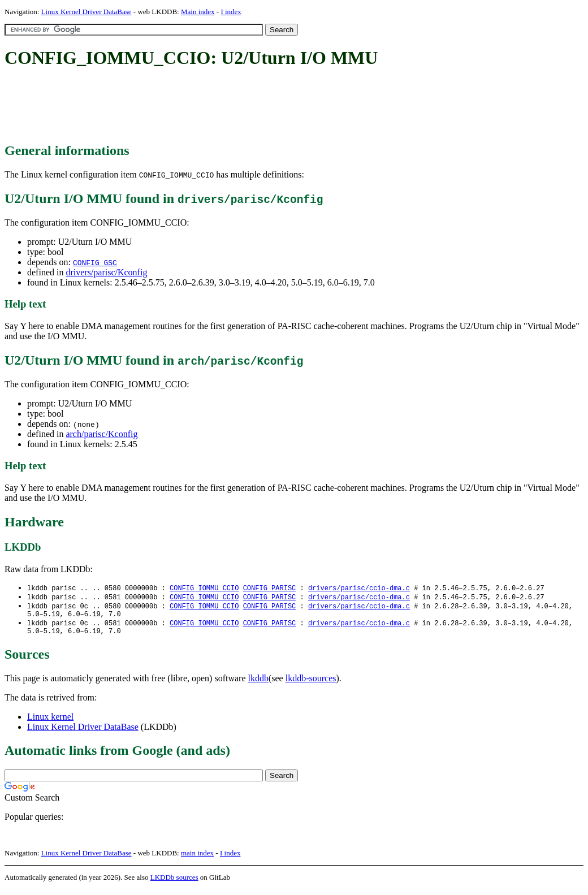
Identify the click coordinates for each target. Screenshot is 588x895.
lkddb (258, 684)
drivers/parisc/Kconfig (106, 272)
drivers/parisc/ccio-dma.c (359, 588)
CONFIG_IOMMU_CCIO (204, 588)
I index (231, 12)
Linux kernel (50, 722)
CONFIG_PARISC (270, 588)
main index (197, 859)
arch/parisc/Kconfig (101, 434)
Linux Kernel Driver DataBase (87, 12)
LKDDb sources (174, 883)
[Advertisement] (210, 106)
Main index (198, 12)
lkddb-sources (311, 684)
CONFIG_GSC (95, 262)
